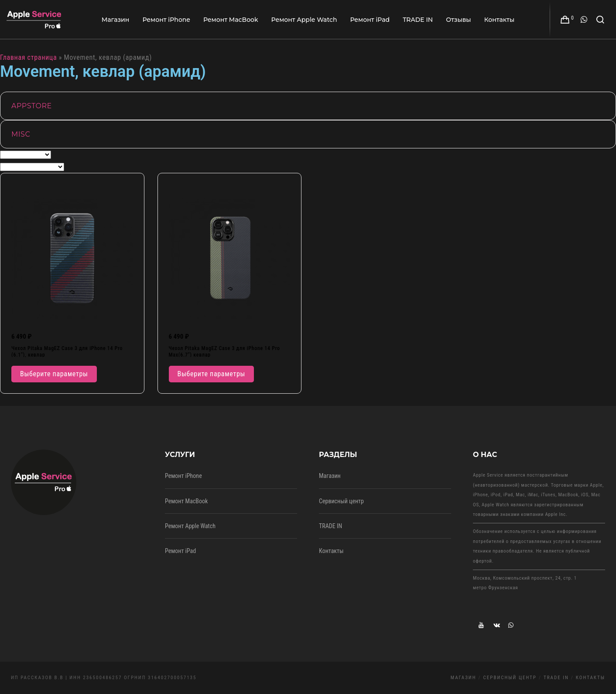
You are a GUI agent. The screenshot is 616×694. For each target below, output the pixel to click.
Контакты (331, 551)
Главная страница (28, 57)
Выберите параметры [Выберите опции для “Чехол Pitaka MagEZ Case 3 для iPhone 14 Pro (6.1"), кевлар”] (54, 374)
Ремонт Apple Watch (190, 526)
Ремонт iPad (180, 551)
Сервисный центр (341, 501)
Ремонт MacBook (186, 501)
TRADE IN (330, 526)
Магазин (330, 476)
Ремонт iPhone (183, 476)
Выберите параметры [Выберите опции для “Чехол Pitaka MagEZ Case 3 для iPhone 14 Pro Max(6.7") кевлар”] (212, 374)
